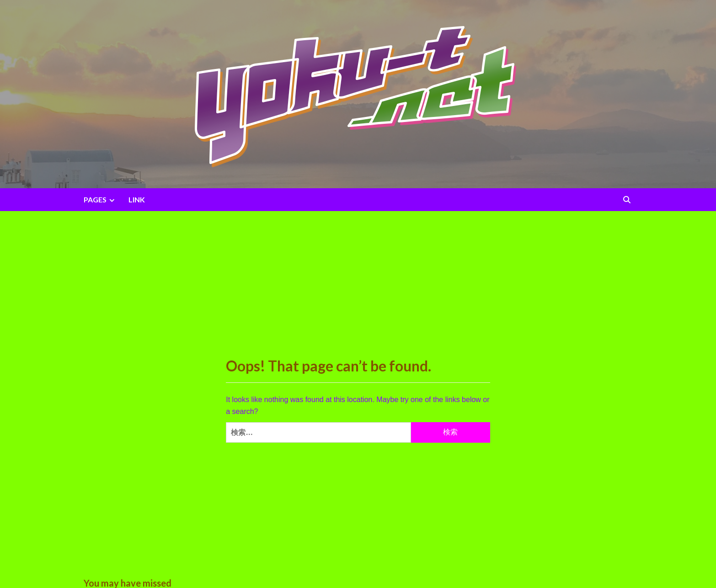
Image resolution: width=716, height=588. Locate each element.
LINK (137, 199)
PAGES (100, 200)
